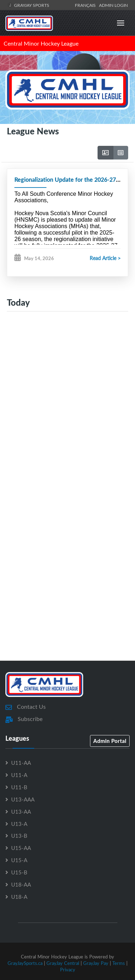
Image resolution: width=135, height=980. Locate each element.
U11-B (19, 787)
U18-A (19, 897)
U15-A (19, 860)
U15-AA (21, 848)
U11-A (19, 775)
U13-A (19, 824)
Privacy (68, 970)
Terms (119, 963)
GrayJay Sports (28, 5)
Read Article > (105, 258)
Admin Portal (110, 741)
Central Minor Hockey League (41, 43)
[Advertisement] (67, 396)
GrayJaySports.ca (25, 963)
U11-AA (21, 763)
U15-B (19, 872)
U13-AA (21, 812)
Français (86, 5)
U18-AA (21, 884)
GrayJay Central (63, 963)
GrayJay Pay (96, 963)
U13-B (19, 836)
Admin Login (113, 5)
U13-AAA (23, 799)
